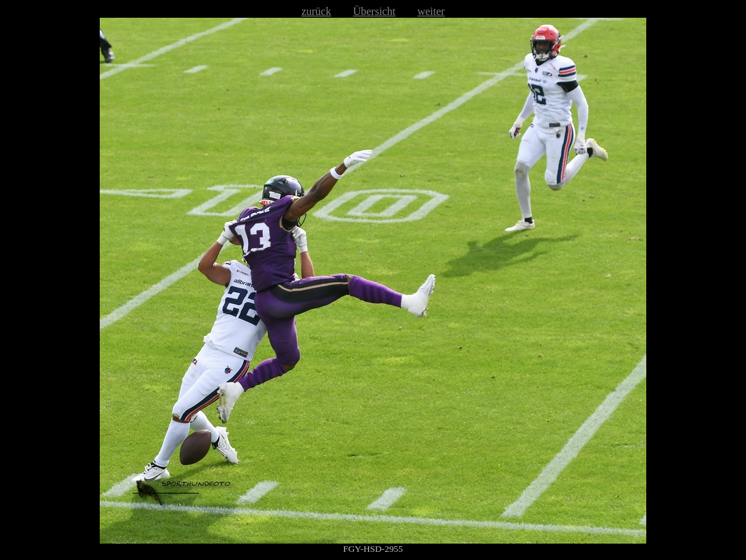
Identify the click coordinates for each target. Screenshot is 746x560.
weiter (431, 11)
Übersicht (374, 11)
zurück (316, 11)
